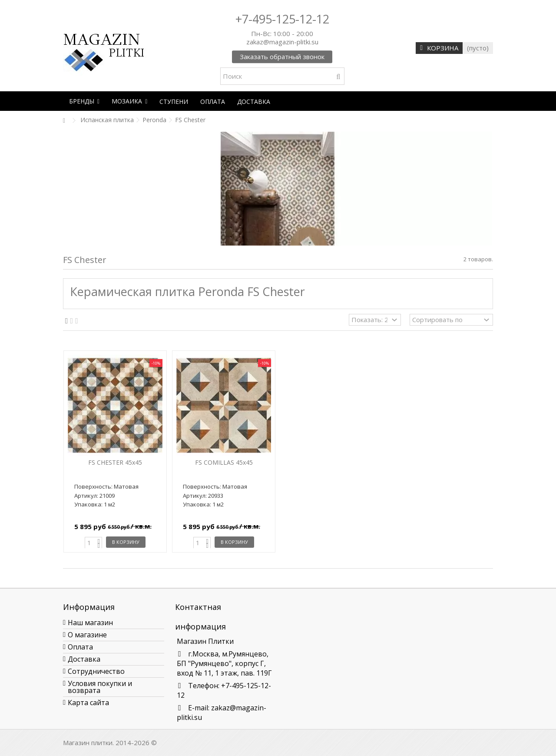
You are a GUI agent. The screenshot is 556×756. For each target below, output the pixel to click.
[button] (84, 101)
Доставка (84, 659)
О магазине (87, 635)
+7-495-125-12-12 (282, 19)
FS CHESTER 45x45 (115, 462)
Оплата (80, 647)
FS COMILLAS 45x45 (224, 462)
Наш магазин (90, 623)
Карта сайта (88, 703)
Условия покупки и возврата (100, 687)
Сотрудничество (96, 671)
